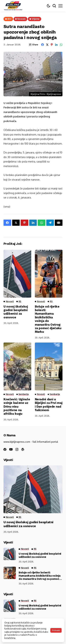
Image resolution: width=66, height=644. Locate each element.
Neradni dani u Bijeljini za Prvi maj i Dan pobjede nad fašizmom (49, 405)
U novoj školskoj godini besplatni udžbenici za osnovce (16, 312)
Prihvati (56, 630)
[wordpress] (23, 449)
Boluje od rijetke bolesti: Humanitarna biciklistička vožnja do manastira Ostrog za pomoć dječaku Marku (48, 319)
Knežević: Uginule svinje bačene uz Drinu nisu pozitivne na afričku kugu (17, 407)
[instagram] (17, 449)
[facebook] (5, 449)
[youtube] (11, 450)
